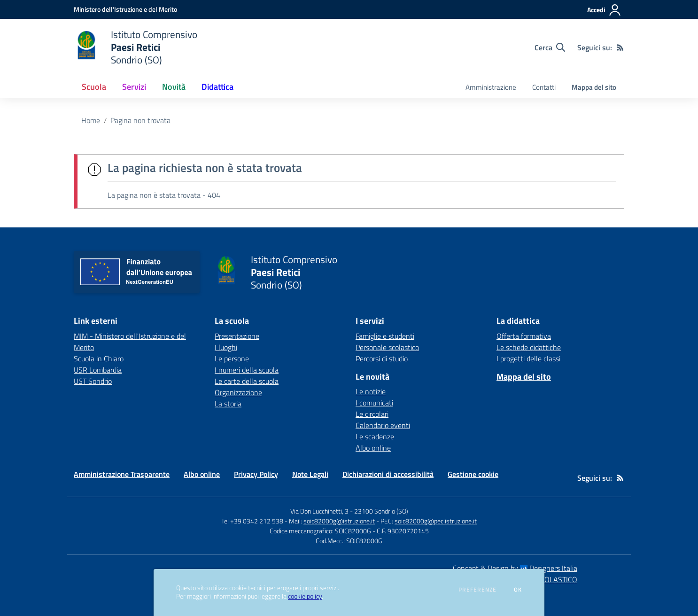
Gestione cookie (473, 474)
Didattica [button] (217, 87)
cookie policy (305, 596)
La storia (228, 404)
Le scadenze (375, 437)
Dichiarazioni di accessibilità (388, 474)
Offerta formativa (524, 336)
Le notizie (371, 391)
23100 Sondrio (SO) (381, 511)
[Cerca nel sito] (550, 47)
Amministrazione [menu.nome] (491, 87)
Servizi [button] (134, 87)
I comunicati (374, 403)
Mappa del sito (594, 87)
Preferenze (477, 590)
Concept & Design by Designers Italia (515, 568)
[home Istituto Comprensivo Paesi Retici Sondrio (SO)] (136, 47)
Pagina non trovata (140, 120)
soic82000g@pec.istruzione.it (436, 521)
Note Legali (310, 474)
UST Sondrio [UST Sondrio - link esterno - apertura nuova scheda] (93, 381)
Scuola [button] (94, 87)
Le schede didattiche (529, 347)
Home (91, 120)
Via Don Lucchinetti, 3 (319, 511)
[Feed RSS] (620, 47)
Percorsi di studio (382, 359)
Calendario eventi (383, 425)
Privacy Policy (256, 474)
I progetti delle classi (528, 359)
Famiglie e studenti (385, 336)
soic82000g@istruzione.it (339, 521)
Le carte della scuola (247, 381)
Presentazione (237, 336)
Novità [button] (174, 87)
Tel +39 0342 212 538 (252, 521)
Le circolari (372, 414)
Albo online (373, 448)
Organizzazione (238, 392)
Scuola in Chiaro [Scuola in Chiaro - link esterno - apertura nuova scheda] (99, 359)
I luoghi (226, 347)
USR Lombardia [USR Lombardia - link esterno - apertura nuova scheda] (98, 370)
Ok (518, 590)
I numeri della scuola (247, 370)
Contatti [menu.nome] (544, 87)
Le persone (232, 359)
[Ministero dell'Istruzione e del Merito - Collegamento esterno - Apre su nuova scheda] (125, 9)
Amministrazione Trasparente (122, 474)
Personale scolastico (387, 347)
